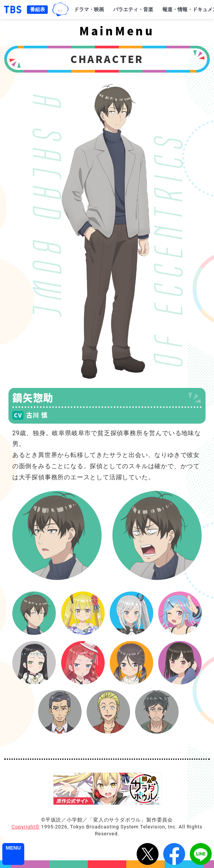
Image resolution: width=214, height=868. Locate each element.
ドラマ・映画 (89, 9)
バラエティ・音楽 (133, 9)
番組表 (38, 9)
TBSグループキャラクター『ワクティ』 (60, 10)
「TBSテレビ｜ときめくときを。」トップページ (13, 10)
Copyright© (26, 827)
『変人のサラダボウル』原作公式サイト (107, 789)
